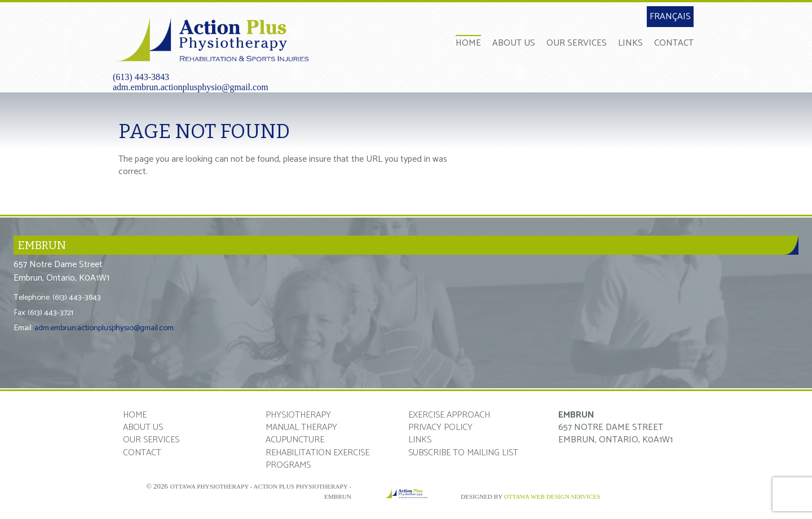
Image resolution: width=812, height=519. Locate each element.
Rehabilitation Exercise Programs (317, 459)
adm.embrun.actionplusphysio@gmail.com (191, 87)
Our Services (577, 43)
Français (670, 17)
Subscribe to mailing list (463, 453)
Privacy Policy (440, 427)
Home (468, 43)
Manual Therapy (301, 427)
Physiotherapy (298, 415)
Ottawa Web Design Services (552, 496)
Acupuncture (295, 440)
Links (630, 43)
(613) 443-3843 (141, 77)
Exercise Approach (449, 415)
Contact (674, 43)
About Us (514, 43)
